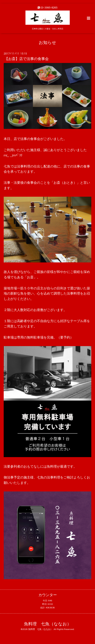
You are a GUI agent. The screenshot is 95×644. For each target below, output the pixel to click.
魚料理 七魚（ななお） (48, 624)
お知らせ (47, 43)
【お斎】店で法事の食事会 (27, 59)
